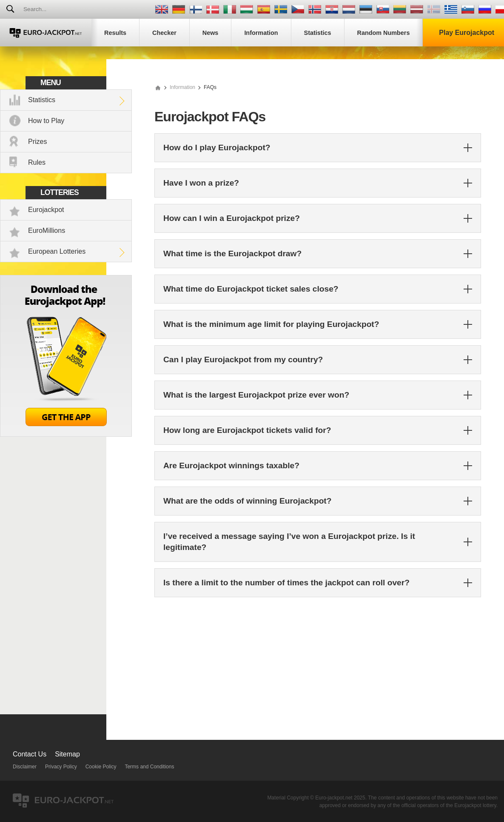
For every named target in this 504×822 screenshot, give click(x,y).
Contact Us (30, 754)
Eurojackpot (46, 210)
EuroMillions (47, 231)
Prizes (37, 142)
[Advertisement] (318, 663)
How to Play (46, 121)
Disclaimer (25, 767)
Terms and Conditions (149, 767)
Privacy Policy (61, 767)
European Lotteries (57, 251)
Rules (37, 162)
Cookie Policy (101, 767)
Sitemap (67, 754)
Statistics (42, 100)
